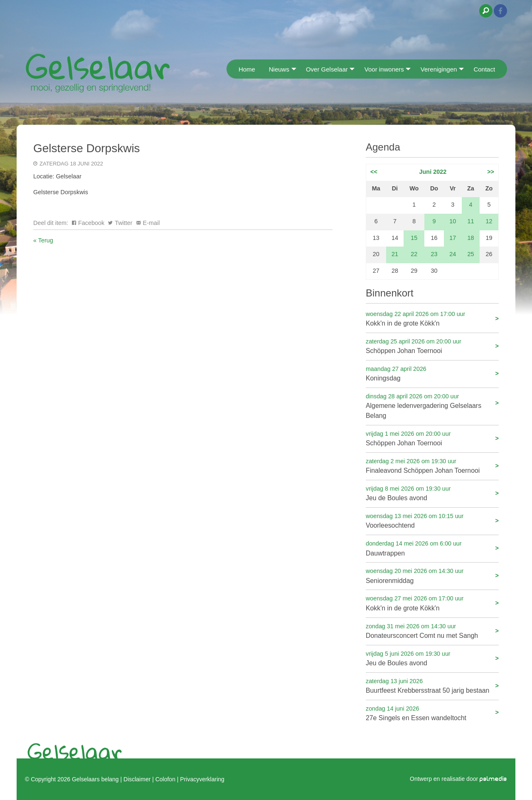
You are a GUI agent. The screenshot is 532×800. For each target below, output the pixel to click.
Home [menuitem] (247, 69)
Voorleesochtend (432, 520)
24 (453, 254)
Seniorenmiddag (432, 575)
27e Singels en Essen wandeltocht (432, 713)
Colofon (165, 779)
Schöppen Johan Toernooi (432, 346)
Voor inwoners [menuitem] (384, 69)
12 (489, 221)
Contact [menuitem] (484, 69)
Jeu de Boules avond (432, 493)
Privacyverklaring (202, 779)
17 (453, 238)
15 (414, 238)
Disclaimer (137, 779)
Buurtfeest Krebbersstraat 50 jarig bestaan (432, 685)
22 (414, 254)
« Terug (43, 240)
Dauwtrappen (432, 548)
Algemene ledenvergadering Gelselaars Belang (432, 406)
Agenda (383, 147)
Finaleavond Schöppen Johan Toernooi (432, 465)
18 (470, 238)
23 (434, 254)
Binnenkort (390, 293)
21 (395, 254)
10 (453, 221)
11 (470, 221)
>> (491, 172)
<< (374, 172)
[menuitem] (229, 69)
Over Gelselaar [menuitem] (327, 69)
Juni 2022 (433, 172)
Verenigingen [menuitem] (439, 69)
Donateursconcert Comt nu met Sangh (432, 631)
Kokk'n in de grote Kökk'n (432, 318)
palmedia (493, 779)
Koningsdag (432, 373)
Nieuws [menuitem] (279, 69)
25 (470, 254)
